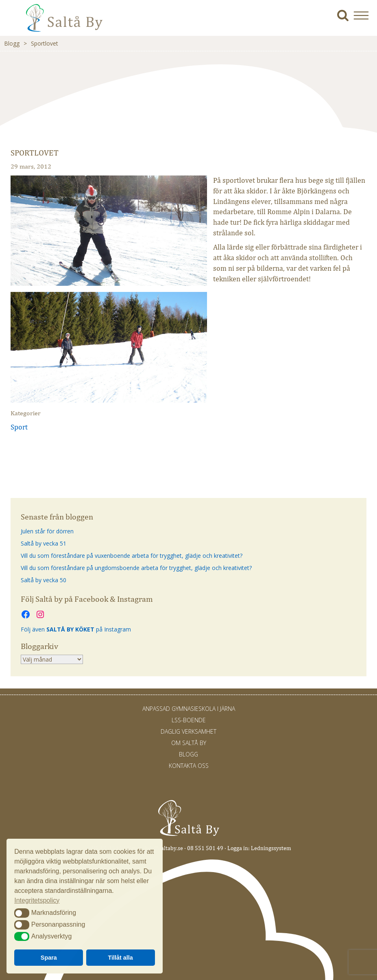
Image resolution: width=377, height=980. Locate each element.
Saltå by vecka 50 (44, 580)
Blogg (12, 43)
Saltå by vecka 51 (44, 543)
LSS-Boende (189, 720)
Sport (19, 427)
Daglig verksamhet (188, 731)
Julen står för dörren (47, 531)
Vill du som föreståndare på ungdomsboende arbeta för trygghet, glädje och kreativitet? (136, 568)
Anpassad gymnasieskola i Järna (189, 709)
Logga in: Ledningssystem (259, 848)
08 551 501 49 (205, 848)
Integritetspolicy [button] (37, 900)
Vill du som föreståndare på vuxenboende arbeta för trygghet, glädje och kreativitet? (132, 556)
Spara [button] (49, 958)
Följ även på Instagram (76, 629)
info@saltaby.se (164, 848)
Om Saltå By (189, 743)
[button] (364, 15)
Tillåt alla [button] (121, 958)
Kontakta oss (189, 766)
